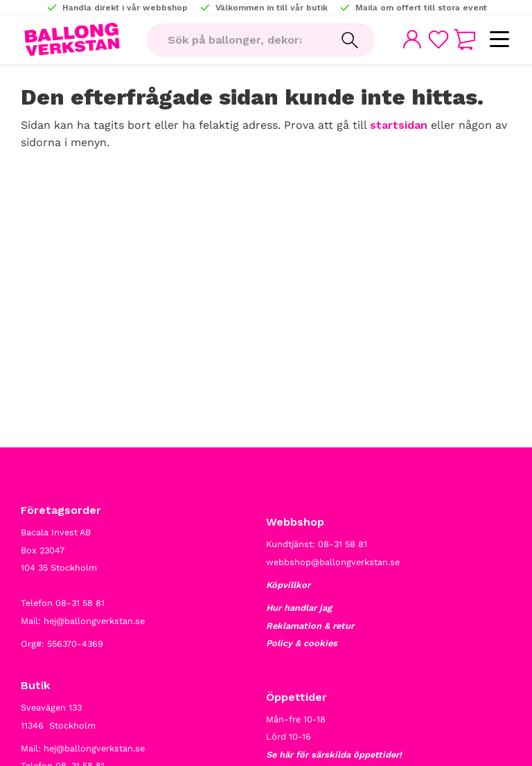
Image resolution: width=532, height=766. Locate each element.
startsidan (399, 125)
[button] (499, 40)
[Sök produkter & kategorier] (236, 40)
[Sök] (350, 40)
